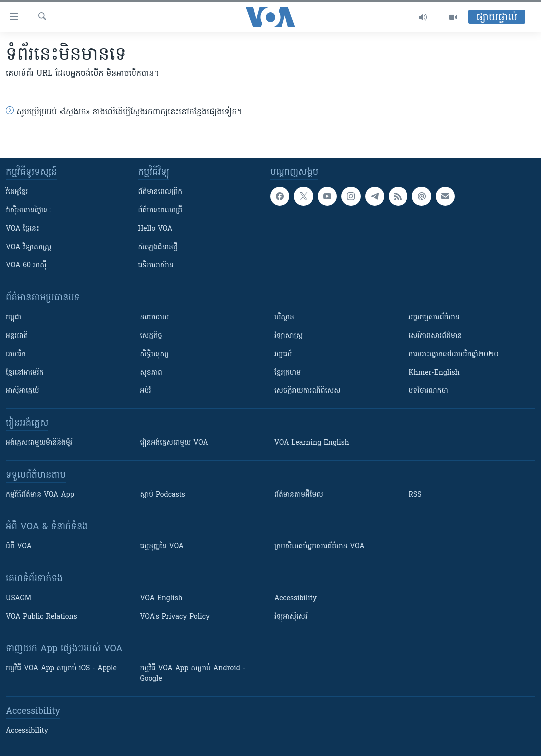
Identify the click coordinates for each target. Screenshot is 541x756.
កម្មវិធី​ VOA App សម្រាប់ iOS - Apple (61, 669)
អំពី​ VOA (19, 547)
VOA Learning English (312, 443)
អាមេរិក (16, 354)
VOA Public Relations (42, 617)
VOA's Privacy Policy (175, 617)
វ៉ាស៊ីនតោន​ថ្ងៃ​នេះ (29, 210)
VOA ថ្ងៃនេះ (23, 229)
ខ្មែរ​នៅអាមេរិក (25, 373)
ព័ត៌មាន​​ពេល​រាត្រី (161, 210)
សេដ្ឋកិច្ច (151, 336)
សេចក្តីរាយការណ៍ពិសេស (308, 391)
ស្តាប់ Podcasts (163, 495)
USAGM (19, 598)
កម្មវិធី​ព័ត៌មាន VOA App (40, 495)
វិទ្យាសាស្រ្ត (289, 336)
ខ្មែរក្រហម (288, 373)
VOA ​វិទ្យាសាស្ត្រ (29, 247)
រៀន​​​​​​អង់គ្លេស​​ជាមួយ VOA (174, 443)
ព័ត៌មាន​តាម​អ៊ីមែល (299, 495)
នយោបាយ (155, 317)
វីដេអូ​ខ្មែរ (17, 192)
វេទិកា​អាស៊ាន (156, 266)
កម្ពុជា (14, 317)
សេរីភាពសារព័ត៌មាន (436, 336)
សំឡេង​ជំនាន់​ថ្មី (158, 247)
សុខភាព (151, 373)
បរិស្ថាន (284, 317)
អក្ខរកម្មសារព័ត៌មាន (434, 317)
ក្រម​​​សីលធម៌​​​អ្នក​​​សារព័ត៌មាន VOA (320, 547)
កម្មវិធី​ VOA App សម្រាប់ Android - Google (193, 674)
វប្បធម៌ (283, 354)
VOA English (162, 598)
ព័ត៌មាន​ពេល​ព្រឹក (161, 192)
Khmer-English (434, 373)
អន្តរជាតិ (17, 336)
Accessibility (296, 598)
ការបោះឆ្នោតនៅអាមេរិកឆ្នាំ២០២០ (454, 354)
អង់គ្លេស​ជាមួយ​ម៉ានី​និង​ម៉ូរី (39, 443)
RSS (415, 495)
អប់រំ (146, 391)
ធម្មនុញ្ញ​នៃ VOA (162, 547)
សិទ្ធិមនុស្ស (155, 354)
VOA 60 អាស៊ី (26, 266)
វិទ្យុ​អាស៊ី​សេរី (291, 617)
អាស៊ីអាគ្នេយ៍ (23, 391)
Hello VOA (156, 229)
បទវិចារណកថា (429, 391)
